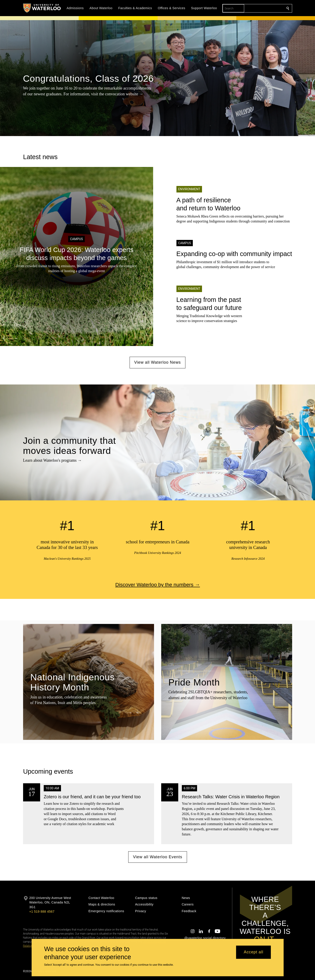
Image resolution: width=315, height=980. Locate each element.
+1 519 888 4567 (42, 912)
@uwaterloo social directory (205, 938)
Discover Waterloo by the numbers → (157, 584)
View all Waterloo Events (158, 857)
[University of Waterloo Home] (42, 8)
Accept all (253, 952)
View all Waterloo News (158, 362)
